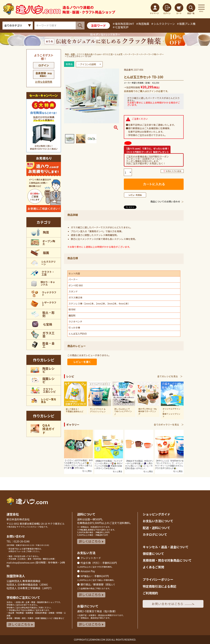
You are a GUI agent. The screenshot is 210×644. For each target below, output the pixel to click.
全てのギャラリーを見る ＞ (169, 425)
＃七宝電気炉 (120, 27)
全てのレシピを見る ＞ (170, 376)
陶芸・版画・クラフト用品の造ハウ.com (83, 54)
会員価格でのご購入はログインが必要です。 (147, 91)
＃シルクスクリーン (163, 24)
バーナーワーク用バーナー (152, 54)
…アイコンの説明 (87, 64)
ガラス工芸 (108, 54)
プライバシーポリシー (158, 579)
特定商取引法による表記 (159, 586)
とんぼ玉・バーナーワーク (126, 54)
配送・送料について (156, 528)
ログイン (44, 65)
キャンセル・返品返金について (166, 547)
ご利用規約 (150, 593)
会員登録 (44, 74)
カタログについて (155, 534)
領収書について (153, 553)
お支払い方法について (158, 521)
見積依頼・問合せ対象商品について (167, 560)
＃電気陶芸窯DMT (123, 24)
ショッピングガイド (156, 514)
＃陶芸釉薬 (143, 24)
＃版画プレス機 (186, 24)
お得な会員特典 (44, 82)
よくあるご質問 (153, 567)
